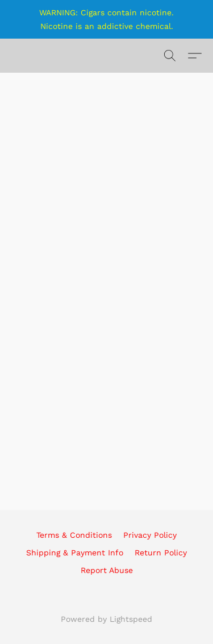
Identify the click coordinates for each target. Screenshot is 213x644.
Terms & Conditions (74, 535)
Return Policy (161, 553)
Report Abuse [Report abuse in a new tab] (107, 570)
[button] (170, 56)
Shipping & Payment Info (75, 553)
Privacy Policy (150, 535)
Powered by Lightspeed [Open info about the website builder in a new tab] (106, 619)
